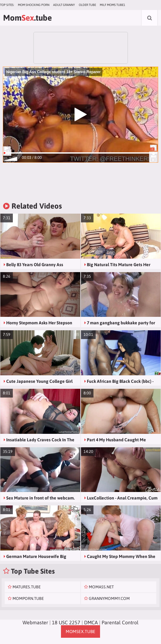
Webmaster (35, 622)
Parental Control (120, 622)
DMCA (91, 622)
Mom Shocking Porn (34, 5)
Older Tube (87, 5)
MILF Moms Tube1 (112, 5)
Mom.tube (28, 18)
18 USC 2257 (66, 622)
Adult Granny (64, 5)
